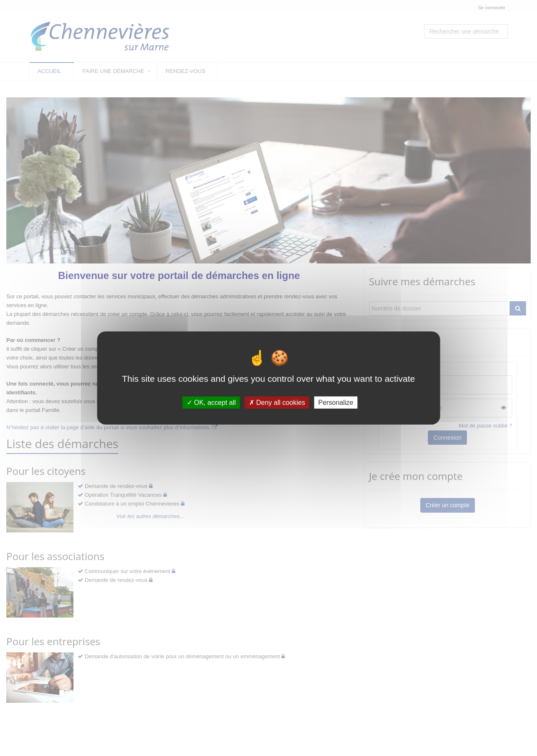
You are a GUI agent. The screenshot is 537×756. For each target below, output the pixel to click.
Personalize (336, 403)
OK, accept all (211, 403)
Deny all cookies (277, 403)
